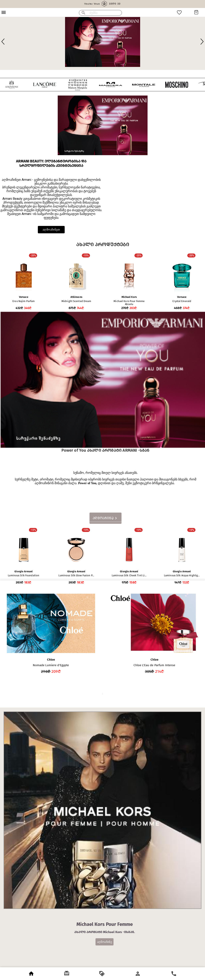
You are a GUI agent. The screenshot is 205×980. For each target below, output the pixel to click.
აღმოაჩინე (105, 942)
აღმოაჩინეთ (51, 230)
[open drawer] (31, 974)
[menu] (83, 13)
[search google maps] (106, 13)
